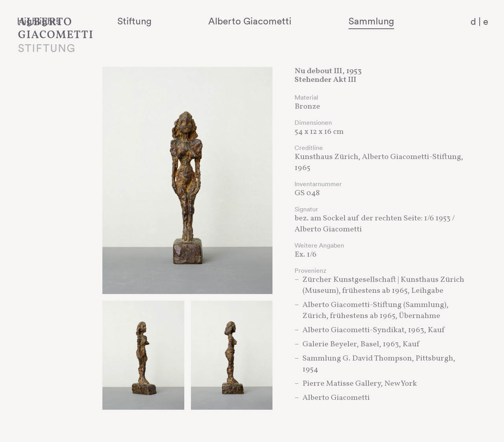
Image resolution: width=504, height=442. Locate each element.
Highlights (124, 21)
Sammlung (388, 21)
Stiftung (197, 21)
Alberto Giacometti (290, 21)
